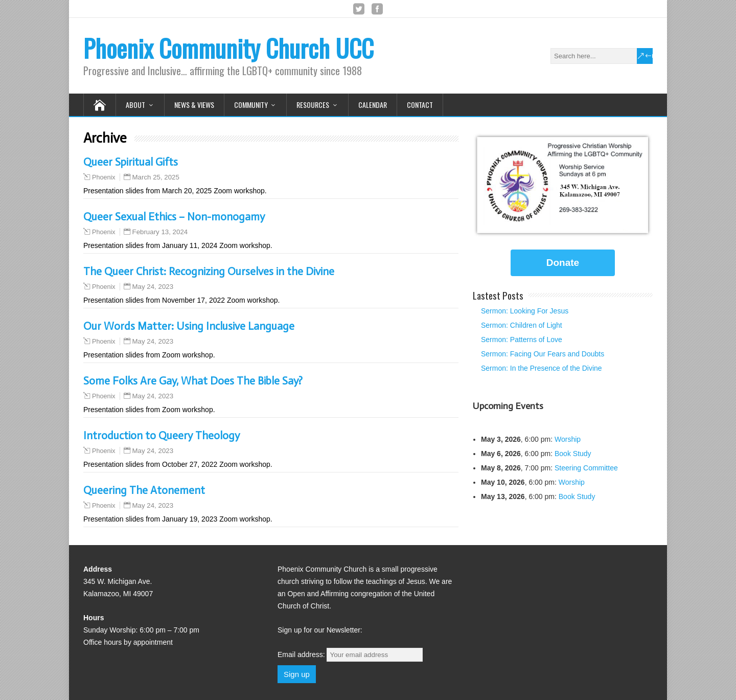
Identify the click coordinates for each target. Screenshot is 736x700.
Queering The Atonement (144, 490)
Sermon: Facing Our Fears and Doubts (543, 354)
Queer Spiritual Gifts (131, 162)
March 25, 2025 (156, 177)
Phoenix (104, 177)
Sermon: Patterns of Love (522, 340)
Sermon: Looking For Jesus (525, 311)
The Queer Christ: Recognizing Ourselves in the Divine (209, 272)
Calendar (373, 105)
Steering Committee (586, 468)
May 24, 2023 (153, 287)
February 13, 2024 (160, 232)
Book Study (573, 454)
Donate (563, 263)
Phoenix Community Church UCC (228, 48)
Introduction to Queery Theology (162, 436)
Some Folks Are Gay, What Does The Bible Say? (193, 381)
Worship (568, 439)
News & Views (194, 105)
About (135, 105)
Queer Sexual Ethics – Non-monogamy (174, 217)
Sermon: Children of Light (522, 325)
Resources (313, 105)
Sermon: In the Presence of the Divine (542, 368)
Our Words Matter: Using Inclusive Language (189, 326)
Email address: (350, 654)
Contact (420, 105)
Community (251, 105)
